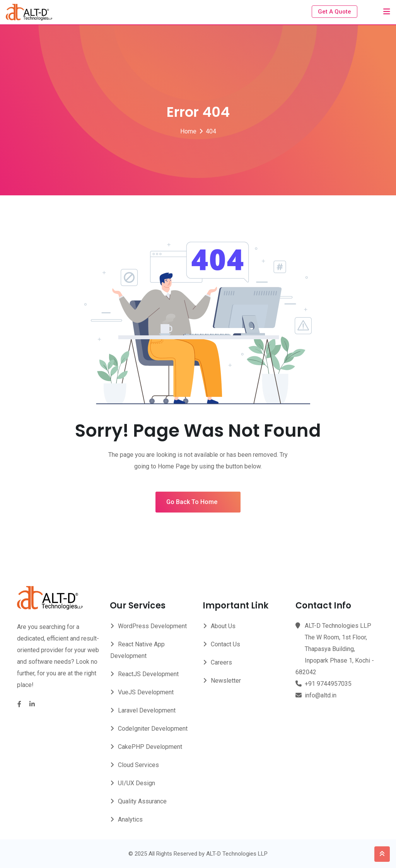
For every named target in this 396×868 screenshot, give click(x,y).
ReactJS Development (148, 674)
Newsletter (226, 681)
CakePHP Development (150, 747)
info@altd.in (321, 695)
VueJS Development (146, 692)
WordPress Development (152, 626)
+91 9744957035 (328, 684)
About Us (223, 626)
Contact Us (225, 644)
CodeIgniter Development (153, 729)
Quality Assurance (142, 801)
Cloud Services (138, 765)
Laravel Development (147, 710)
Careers (221, 662)
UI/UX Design (137, 783)
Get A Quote (335, 12)
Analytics (130, 819)
